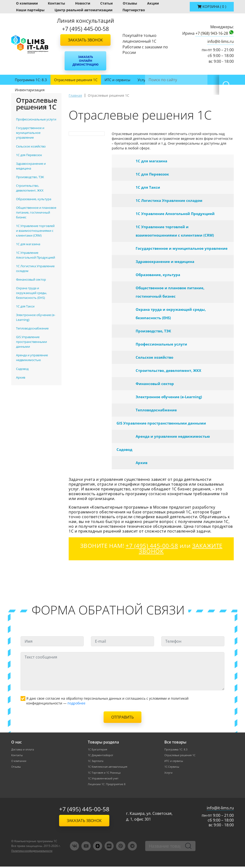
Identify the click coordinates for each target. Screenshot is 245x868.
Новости (83, 3)
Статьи (106, 3)
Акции (153, 3)
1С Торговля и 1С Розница (105, 773)
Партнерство (134, 10)
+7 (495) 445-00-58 (84, 811)
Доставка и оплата (23, 749)
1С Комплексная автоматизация (109, 767)
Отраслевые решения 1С (76, 80)
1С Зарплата (96, 761)
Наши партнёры (30, 10)
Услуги (143, 80)
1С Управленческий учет (105, 779)
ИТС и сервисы (117, 80)
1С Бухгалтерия (98, 749)
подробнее (76, 703)
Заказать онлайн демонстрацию (86, 61)
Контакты (56, 3)
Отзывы (130, 3)
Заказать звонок (85, 40)
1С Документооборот (102, 755)
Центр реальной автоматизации (84, 10)
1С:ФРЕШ (182, 80)
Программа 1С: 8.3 (31, 80)
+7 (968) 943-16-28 (212, 33)
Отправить (122, 717)
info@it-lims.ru (221, 41)
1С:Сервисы (172, 767)
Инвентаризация (30, 90)
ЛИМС (162, 80)
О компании (27, 3)
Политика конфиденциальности (34, 852)
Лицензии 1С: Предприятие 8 (107, 785)
